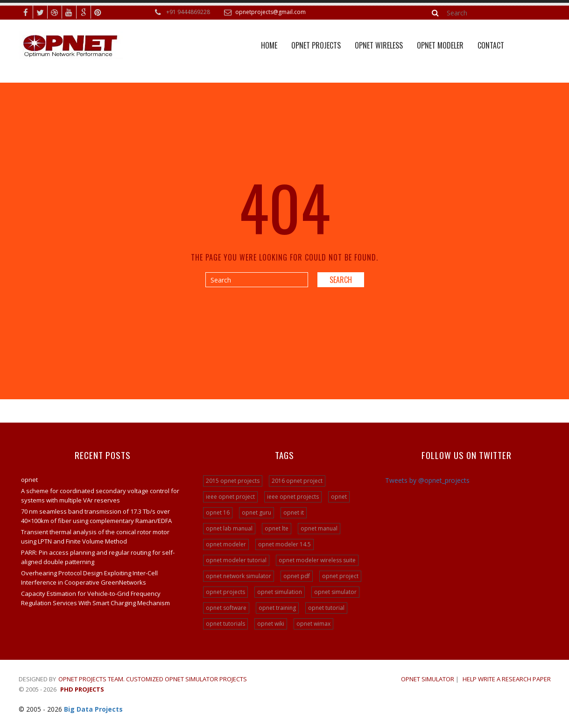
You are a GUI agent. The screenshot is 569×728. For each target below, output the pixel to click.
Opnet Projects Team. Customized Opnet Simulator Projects (153, 679)
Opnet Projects (316, 45)
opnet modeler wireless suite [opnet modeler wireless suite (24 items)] (317, 560)
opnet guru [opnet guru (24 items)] (256, 512)
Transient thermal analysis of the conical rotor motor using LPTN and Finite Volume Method (95, 537)
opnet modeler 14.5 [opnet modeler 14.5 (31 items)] (284, 544)
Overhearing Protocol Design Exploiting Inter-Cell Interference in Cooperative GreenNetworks (89, 578)
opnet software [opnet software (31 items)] (226, 608)
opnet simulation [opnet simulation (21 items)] (280, 592)
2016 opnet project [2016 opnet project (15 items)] (297, 481)
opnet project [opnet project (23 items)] (340, 576)
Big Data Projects (93, 709)
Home (269, 45)
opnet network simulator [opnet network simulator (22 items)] (239, 576)
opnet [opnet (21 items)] (339, 497)
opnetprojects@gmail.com (270, 12)
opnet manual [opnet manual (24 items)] (319, 528)
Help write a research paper (507, 679)
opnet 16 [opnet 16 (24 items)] (218, 512)
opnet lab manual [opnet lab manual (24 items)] (229, 528)
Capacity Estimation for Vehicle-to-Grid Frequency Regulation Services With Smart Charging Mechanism (95, 598)
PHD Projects (82, 689)
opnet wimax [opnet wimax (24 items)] (313, 624)
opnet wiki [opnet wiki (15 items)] (271, 624)
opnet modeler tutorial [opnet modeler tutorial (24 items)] (236, 560)
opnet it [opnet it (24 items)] (294, 512)
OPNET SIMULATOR (428, 679)
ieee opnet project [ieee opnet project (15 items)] (230, 497)
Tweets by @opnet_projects (427, 480)
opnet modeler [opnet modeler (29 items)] (226, 544)
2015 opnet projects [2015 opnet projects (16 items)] (233, 481)
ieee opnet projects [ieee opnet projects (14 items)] (293, 497)
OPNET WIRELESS (379, 45)
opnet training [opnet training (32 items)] (277, 608)
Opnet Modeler (440, 45)
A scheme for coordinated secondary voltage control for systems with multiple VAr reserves (100, 495)
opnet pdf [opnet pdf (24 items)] (297, 576)
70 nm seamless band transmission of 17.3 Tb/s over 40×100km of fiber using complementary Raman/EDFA (96, 516)
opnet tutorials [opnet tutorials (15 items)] (225, 624)
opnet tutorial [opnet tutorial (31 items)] (326, 608)
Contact (491, 45)
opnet (29, 480)
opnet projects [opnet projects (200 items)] (225, 592)
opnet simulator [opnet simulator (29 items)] (335, 592)
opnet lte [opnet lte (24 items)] (277, 528)
